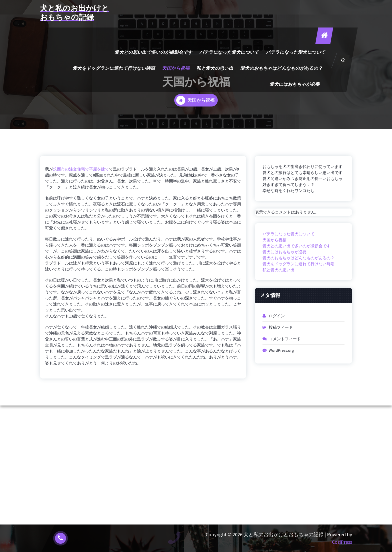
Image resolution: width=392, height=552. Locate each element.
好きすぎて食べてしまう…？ (288, 184)
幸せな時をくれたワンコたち (288, 190)
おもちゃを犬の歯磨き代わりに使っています (302, 166)
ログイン (277, 316)
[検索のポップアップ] (343, 60)
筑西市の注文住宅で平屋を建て (81, 169)
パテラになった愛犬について (229, 52)
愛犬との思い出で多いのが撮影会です (154, 52)
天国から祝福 (176, 68)
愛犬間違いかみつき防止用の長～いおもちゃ (302, 178)
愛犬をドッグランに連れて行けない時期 (114, 68)
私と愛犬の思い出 (215, 68)
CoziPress (342, 542)
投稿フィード (281, 327)
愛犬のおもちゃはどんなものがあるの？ (282, 68)
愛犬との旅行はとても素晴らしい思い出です (302, 172)
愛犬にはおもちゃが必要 (295, 84)
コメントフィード (285, 339)
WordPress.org (281, 350)
